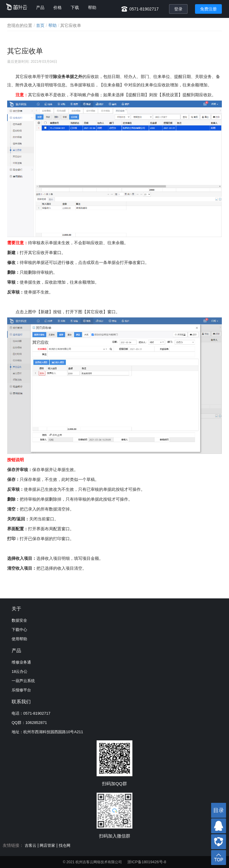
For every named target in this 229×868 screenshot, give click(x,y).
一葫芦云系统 (23, 681)
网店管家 (47, 845)
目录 (219, 810)
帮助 (92, 7)
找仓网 (65, 845)
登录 (178, 9)
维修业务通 (21, 662)
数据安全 (19, 620)
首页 (40, 25)
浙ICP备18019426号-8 (147, 862)
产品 (40, 7)
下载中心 (19, 630)
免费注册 (208, 9)
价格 (58, 7)
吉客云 (31, 845)
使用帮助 (19, 639)
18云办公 (20, 671)
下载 (75, 7)
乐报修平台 (21, 690)
